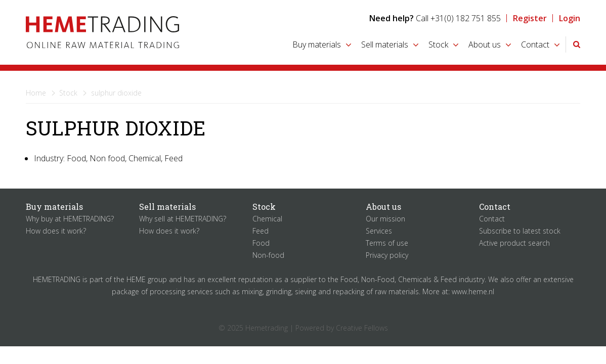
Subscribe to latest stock (520, 231)
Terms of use (387, 243)
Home (36, 93)
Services (379, 231)
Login (570, 18)
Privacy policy (387, 255)
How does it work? (56, 231)
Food (261, 243)
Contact (535, 44)
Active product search (514, 243)
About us (485, 44)
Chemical (267, 219)
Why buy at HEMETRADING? (70, 219)
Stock (438, 44)
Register (530, 18)
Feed (261, 231)
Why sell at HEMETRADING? (183, 219)
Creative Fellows (362, 328)
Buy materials (317, 44)
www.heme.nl (473, 291)
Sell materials (385, 44)
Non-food (268, 255)
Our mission (385, 219)
